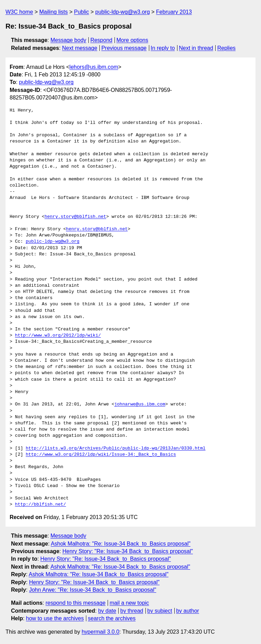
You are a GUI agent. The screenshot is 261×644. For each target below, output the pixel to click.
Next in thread (196, 48)
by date (107, 611)
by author (188, 611)
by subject (160, 611)
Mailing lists (53, 12)
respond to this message (75, 603)
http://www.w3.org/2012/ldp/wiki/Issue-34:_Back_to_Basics (101, 455)
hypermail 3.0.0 (100, 632)
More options (133, 40)
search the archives (112, 618)
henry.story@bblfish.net (75, 217)
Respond (101, 40)
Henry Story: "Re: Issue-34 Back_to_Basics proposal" (128, 551)
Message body (68, 40)
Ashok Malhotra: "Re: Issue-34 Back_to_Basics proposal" (121, 544)
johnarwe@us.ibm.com (140, 404)
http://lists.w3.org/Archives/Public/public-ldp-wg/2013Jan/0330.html (116, 448)
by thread (132, 611)
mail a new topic (129, 603)
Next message (80, 48)
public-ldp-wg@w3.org (123, 12)
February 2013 (174, 12)
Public (81, 12)
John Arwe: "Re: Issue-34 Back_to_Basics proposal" (93, 590)
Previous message (124, 48)
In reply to (163, 48)
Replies (226, 48)
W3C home (19, 12)
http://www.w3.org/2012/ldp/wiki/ (58, 336)
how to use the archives (55, 618)
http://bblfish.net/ (41, 505)
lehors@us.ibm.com (94, 67)
